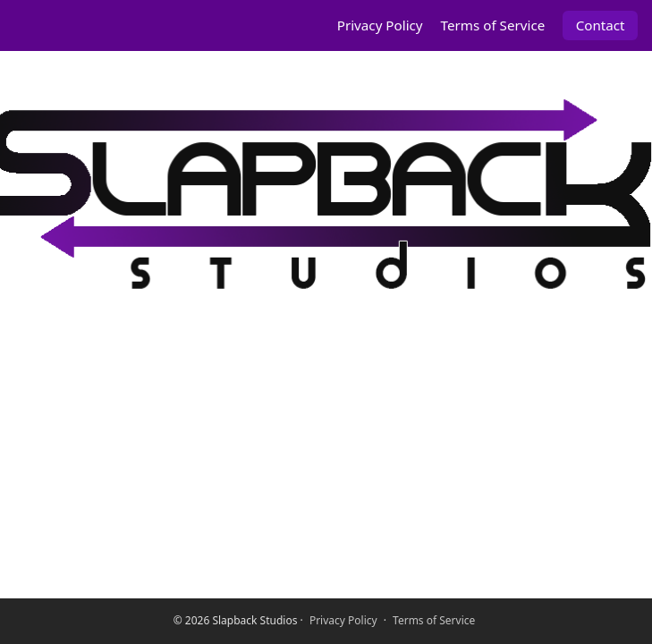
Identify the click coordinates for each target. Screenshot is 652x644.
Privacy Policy (380, 25)
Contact (601, 25)
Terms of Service (493, 25)
